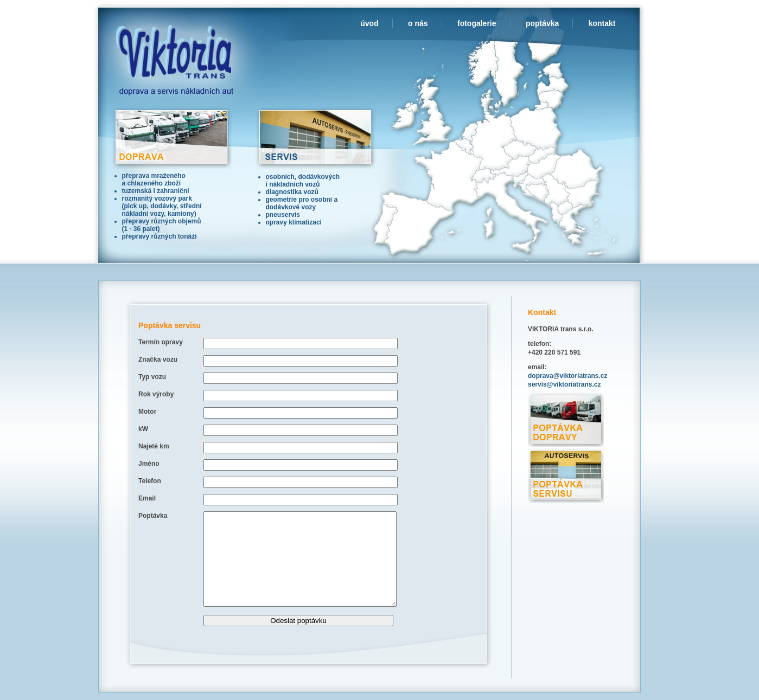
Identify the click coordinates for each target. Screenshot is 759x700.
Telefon (150, 481)
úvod (369, 23)
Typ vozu (152, 377)
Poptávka (153, 516)
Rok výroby (156, 394)
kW (143, 429)
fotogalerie (477, 23)
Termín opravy (161, 342)
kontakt (602, 23)
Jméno (149, 464)
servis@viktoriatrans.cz (564, 384)
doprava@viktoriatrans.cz (567, 376)
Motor (147, 412)
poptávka (542, 23)
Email (147, 498)
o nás (418, 23)
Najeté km (154, 446)
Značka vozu (158, 359)
